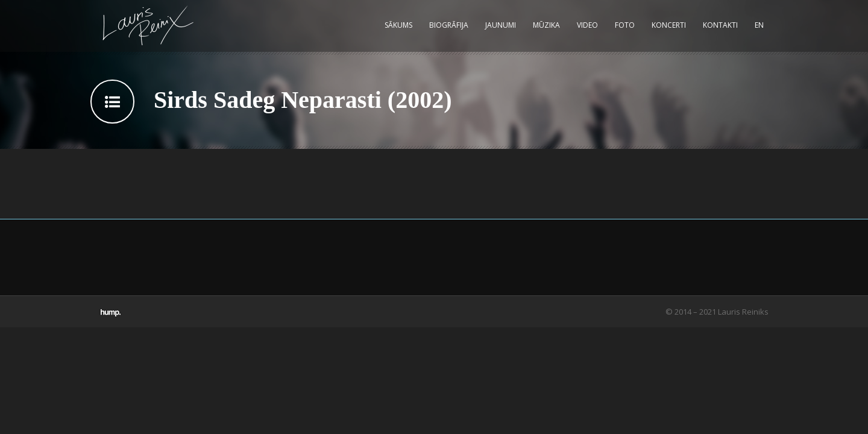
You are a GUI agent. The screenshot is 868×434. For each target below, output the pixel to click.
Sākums (398, 25)
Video (587, 25)
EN (759, 25)
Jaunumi (501, 25)
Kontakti (720, 25)
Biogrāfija (449, 25)
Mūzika (546, 25)
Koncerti (669, 25)
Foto (625, 25)
